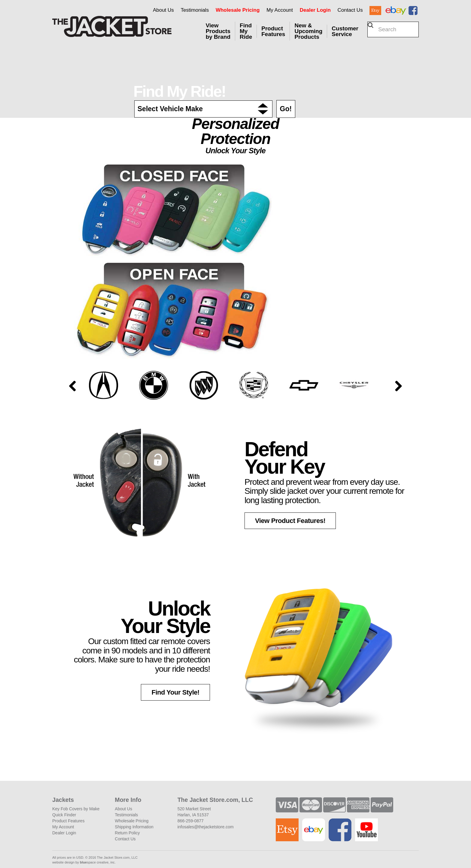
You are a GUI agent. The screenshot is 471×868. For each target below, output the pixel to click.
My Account (280, 10)
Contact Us (350, 10)
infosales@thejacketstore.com (206, 827)
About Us (163, 10)
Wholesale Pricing (238, 10)
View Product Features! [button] (290, 521)
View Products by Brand (218, 31)
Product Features (273, 31)
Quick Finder (64, 815)
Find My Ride (246, 31)
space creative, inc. (98, 862)
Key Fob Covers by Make (76, 809)
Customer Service (345, 31)
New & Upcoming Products (308, 31)
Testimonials (195, 10)
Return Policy (127, 833)
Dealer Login (315, 10)
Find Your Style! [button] (175, 692)
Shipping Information (134, 827)
